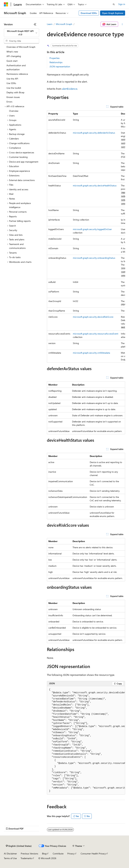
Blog (44, 854)
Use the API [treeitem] (12, 79)
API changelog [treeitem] (14, 56)
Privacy (71, 854)
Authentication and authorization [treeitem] (16, 67)
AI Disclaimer (10, 854)
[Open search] (114, 4)
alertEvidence (70, 89)
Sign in (122, 4)
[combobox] (21, 33)
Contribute (58, 854)
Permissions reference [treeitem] (17, 74)
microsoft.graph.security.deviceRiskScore (93, 317)
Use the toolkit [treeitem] (14, 88)
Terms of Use (10, 858)
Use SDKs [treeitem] (11, 83)
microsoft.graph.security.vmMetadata (91, 353)
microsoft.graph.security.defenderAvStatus (94, 133)
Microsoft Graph (64, 24)
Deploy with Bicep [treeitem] (15, 92)
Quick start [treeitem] (12, 61)
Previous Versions (29, 854)
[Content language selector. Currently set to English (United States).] (19, 846)
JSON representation (60, 66)
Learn (50, 24)
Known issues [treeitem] (13, 97)
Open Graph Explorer (113, 13)
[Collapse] (35, 24)
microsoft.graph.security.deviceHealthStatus (95, 185)
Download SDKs (89, 13)
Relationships (56, 62)
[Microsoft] (6, 4)
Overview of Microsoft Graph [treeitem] (21, 47)
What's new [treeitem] (12, 52)
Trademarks (26, 858)
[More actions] (122, 24)
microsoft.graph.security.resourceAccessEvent (96, 334)
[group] (86, 237)
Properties (55, 58)
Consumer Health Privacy (93, 854)
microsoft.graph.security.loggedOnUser (92, 229)
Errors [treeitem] (9, 102)
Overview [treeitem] (14, 111)
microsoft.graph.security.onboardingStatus (94, 258)
